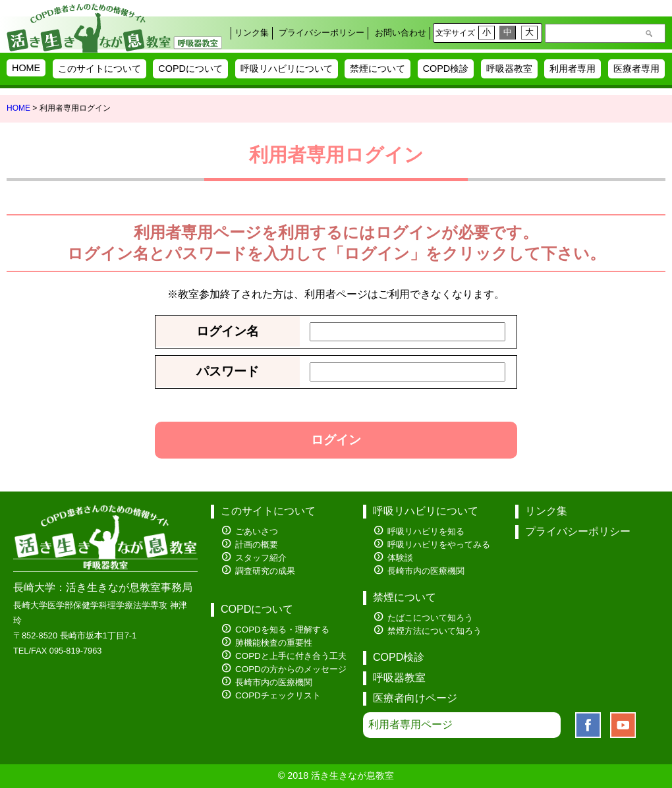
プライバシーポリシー (322, 33)
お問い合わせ (401, 33)
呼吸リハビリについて (287, 69)
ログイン (336, 440)
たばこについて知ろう (430, 618)
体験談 (400, 558)
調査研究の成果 (265, 571)
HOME (26, 68)
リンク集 (252, 33)
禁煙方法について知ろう (434, 631)
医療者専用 (636, 69)
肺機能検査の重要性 (274, 643)
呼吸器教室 (509, 69)
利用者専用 (573, 69)
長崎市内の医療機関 (274, 682)
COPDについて (190, 69)
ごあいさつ (257, 531)
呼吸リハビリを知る (426, 531)
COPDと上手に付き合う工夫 (291, 656)
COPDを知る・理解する (282, 630)
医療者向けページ (415, 698)
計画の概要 (257, 545)
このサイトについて (99, 69)
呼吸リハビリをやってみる (439, 545)
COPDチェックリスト (278, 695)
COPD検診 (446, 69)
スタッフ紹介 (261, 558)
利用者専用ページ (410, 724)
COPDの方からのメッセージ (291, 669)
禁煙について (378, 69)
